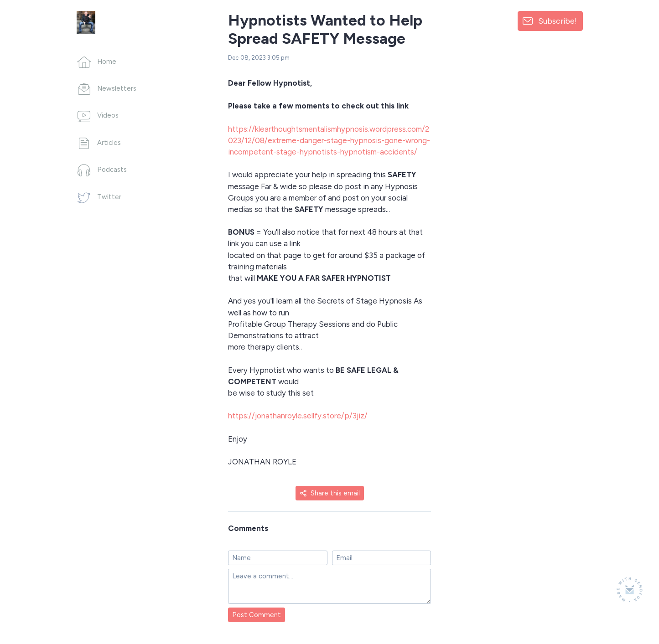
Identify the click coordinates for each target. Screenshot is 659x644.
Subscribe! (558, 21)
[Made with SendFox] (630, 590)
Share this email (330, 493)
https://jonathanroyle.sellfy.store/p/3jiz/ (298, 416)
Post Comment (257, 615)
